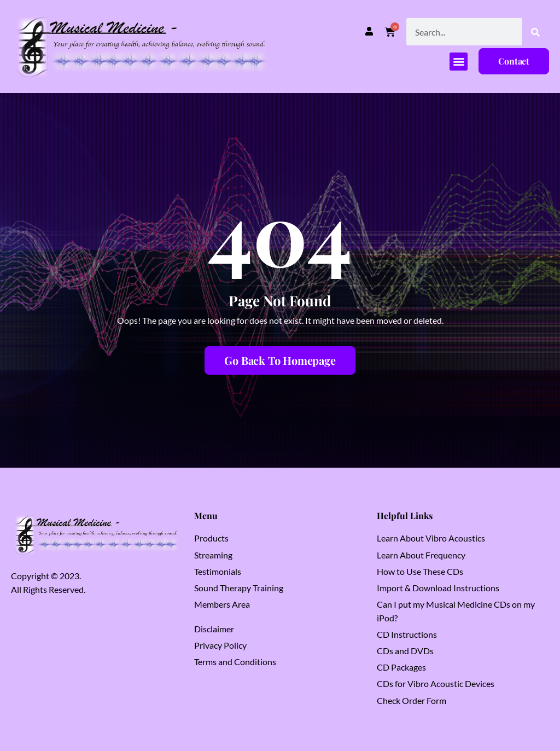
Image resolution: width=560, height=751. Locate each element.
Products (211, 538)
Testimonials (218, 571)
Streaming (213, 555)
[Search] (535, 32)
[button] (459, 62)
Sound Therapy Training (239, 588)
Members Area (222, 604)
